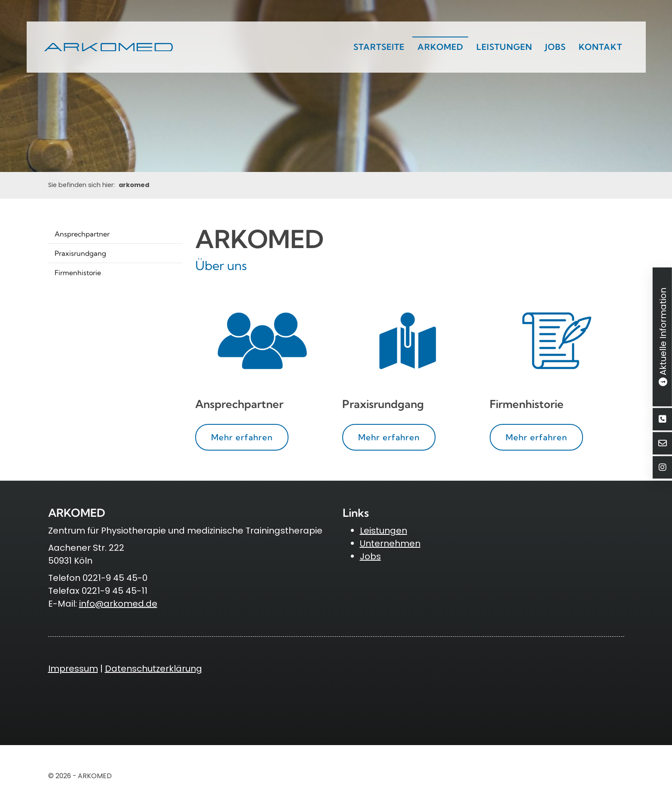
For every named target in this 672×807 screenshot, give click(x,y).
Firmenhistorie (78, 273)
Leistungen (504, 47)
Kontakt (600, 47)
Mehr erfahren (242, 437)
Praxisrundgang (80, 253)
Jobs (555, 47)
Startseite (379, 47)
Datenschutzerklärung (153, 669)
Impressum (73, 669)
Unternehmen (390, 543)
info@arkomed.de (118, 604)
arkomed (440, 47)
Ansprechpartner (82, 234)
